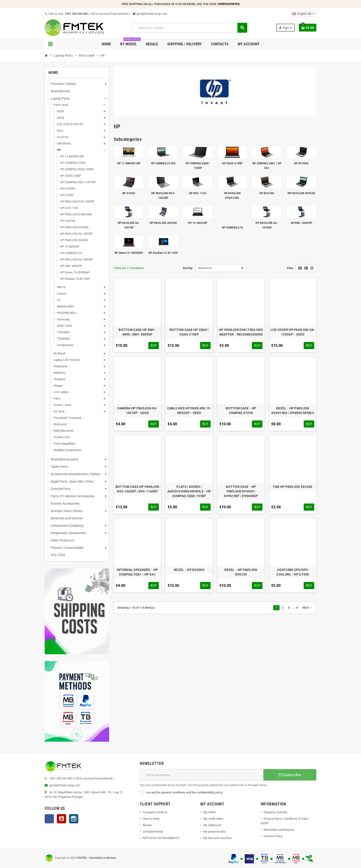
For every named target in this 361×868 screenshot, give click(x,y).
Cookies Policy (273, 836)
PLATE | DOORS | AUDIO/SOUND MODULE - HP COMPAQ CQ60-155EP (189, 491)
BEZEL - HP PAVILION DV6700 (241, 572)
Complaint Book (153, 832)
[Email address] (202, 775)
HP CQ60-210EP (232, 163)
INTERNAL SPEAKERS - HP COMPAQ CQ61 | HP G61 (137, 572)
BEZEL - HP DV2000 (189, 570)
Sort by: (188, 268)
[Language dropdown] (303, 14)
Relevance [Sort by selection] (205, 268)
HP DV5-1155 (198, 193)
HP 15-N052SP (198, 223)
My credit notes (213, 819)
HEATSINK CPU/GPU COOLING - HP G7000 (293, 572)
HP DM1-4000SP (301, 223)
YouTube (61, 819)
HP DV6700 (267, 193)
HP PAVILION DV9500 (301, 193)
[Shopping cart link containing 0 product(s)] (308, 28)
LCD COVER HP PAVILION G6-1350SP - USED (293, 332)
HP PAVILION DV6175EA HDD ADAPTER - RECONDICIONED (241, 332)
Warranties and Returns (279, 830)
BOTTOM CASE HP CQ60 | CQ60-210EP (189, 332)
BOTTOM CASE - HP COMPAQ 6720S (241, 411)
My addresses (213, 825)
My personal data (214, 832)
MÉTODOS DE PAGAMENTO (161, 838)
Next (308, 608)
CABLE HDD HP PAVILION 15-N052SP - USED (189, 411)
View (290, 268)
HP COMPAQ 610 (232, 227)
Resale (147, 825)
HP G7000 (129, 193)
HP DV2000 (301, 163)
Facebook (49, 819)
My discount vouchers (218, 838)
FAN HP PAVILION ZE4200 (293, 487)
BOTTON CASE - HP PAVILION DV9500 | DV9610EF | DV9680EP (241, 491)
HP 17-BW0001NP (129, 163)
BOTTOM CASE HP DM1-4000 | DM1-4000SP (137, 332)
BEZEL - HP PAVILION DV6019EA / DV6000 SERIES (293, 411)
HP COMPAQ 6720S (163, 163)
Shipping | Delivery (275, 812)
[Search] (190, 28)
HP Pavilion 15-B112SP (163, 253)
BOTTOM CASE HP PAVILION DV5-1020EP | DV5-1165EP (137, 489)
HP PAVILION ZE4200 (163, 223)
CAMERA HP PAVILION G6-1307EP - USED (137, 411)
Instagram (74, 819)
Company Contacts (155, 812)
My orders (210, 812)
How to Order (151, 819)
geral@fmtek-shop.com (150, 14)
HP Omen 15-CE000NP (129, 253)
